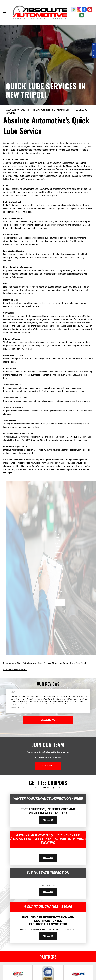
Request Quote (60, 603)
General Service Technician (49, 757)
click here (48, 765)
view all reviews (48, 720)
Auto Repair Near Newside (15, 670)
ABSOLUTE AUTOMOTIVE (18, 110)
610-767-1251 (83, 326)
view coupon (48, 820)
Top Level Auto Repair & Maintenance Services (53, 110)
